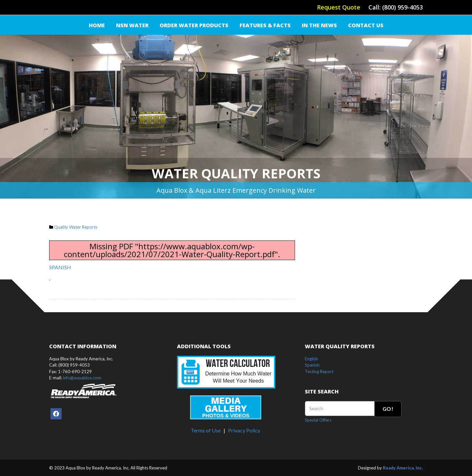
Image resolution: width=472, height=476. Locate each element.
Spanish (312, 365)
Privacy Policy (244, 430)
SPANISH (60, 267)
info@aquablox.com (82, 378)
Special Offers (318, 420)
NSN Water (132, 25)
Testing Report (319, 371)
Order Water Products (194, 25)
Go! (388, 409)
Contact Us (366, 25)
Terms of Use (206, 430)
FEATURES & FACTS (265, 25)
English (311, 359)
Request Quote (339, 7)
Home (97, 25)
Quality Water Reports (76, 227)
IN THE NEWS (319, 25)
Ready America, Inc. (403, 468)
